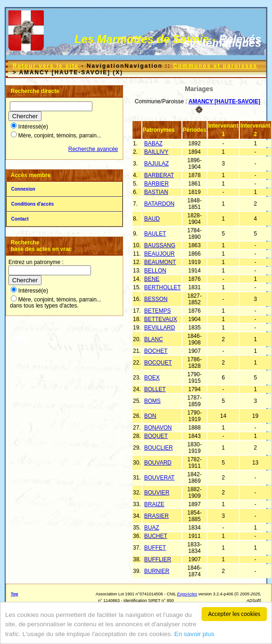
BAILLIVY (156, 152)
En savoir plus (194, 634)
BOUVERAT (159, 478)
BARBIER (157, 184)
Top (14, 594)
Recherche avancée (93, 149)
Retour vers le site (46, 66)
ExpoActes (187, 594)
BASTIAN (156, 192)
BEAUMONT (160, 262)
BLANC (153, 339)
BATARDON (159, 204)
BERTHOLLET (162, 287)
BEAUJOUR (159, 254)
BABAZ (153, 143)
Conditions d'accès (32, 204)
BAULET (155, 234)
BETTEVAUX (160, 319)
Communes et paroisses (215, 66)
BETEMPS (157, 311)
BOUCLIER (158, 448)
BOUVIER (157, 493)
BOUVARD (158, 463)
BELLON (155, 271)
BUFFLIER (158, 559)
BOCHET (156, 351)
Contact (20, 219)
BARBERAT (159, 175)
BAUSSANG (160, 245)
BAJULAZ (157, 164)
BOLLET (155, 389)
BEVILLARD (160, 328)
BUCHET (156, 536)
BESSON (156, 299)
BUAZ (152, 528)
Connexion (23, 189)
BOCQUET (158, 363)
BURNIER (157, 571)
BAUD (152, 219)
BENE (152, 279)
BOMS (152, 401)
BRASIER (157, 516)
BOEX (152, 378)
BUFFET (155, 548)
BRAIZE (154, 504)
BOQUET (156, 436)
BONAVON (158, 428)
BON (150, 416)
